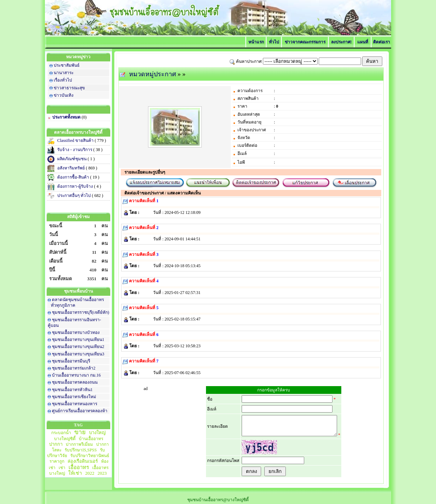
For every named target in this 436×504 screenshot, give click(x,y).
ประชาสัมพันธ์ (67, 65)
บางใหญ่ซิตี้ (65, 439)
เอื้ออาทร (79, 467)
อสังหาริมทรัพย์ (72, 168)
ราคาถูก (57, 461)
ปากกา (56, 444)
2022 (90, 473)
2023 (102, 473)
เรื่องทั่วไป (63, 80)
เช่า (62, 468)
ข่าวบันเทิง (64, 95)
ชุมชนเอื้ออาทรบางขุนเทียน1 (78, 340)
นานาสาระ (64, 73)
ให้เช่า (75, 473)
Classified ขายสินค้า (76, 140)
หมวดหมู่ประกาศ (152, 74)
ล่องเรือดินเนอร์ (83, 461)
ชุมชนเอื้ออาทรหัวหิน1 (72, 390)
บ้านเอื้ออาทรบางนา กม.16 (76, 375)
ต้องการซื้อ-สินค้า (74, 177)
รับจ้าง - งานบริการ (75, 150)
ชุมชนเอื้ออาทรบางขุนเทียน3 (78, 354)
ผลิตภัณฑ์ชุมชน (72, 159)
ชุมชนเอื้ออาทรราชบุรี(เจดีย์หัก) (81, 312)
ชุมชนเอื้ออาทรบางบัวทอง (76, 332)
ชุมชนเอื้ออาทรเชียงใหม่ (74, 397)
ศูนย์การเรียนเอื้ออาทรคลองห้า (80, 411)
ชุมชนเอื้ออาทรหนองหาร (75, 404)
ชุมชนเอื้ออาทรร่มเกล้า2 (74, 368)
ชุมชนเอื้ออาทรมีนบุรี (71, 361)
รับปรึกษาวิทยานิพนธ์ (90, 456)
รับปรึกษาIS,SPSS (81, 450)
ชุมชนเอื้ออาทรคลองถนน (75, 382)
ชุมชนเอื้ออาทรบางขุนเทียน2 (78, 347)
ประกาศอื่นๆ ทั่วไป (75, 196)
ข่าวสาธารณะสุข (69, 88)
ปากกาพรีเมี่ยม (79, 444)
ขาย (80, 432)
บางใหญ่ (97, 433)
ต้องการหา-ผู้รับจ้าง (76, 186)
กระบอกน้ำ (61, 433)
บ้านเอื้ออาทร (91, 439)
